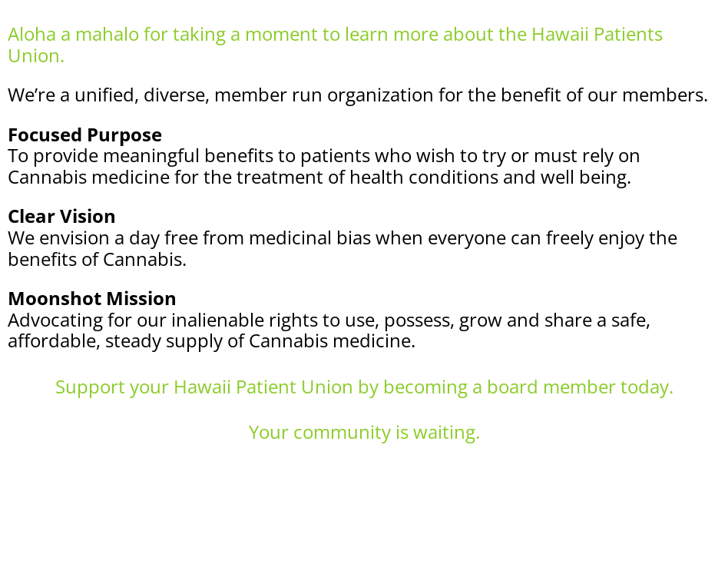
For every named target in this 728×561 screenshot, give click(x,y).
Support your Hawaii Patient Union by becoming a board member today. (364, 386)
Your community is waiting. (364, 432)
